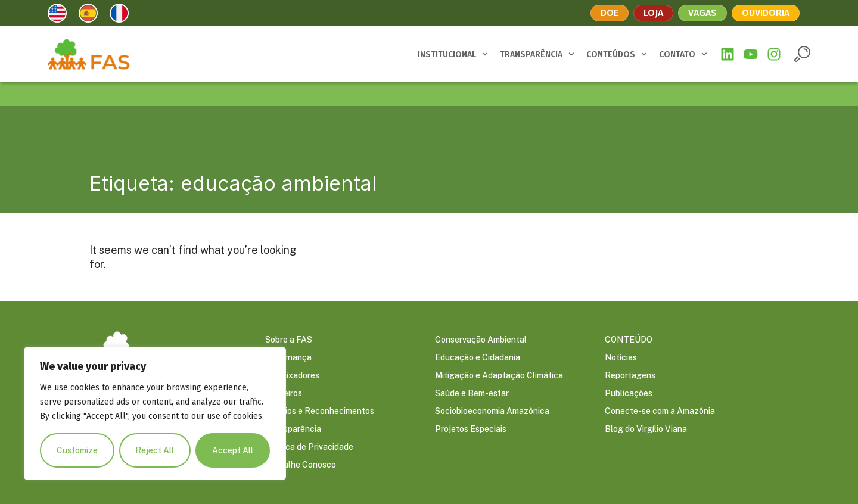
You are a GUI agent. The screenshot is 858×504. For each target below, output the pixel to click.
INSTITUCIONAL (453, 54)
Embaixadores (292, 376)
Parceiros (284, 394)
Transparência (293, 430)
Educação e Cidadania (478, 358)
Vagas (702, 13)
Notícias (621, 358)
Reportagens (630, 376)
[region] (155, 413)
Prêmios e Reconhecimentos (320, 412)
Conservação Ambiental (481, 340)
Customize (77, 450)
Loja (653, 13)
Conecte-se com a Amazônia (660, 412)
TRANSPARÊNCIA (537, 54)
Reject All (155, 450)
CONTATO (683, 54)
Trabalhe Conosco (301, 465)
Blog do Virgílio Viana (646, 430)
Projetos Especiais (471, 430)
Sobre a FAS (289, 340)
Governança (288, 358)
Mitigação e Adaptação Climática (499, 376)
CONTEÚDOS (617, 54)
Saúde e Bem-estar (472, 394)
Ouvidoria (766, 13)
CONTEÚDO (629, 340)
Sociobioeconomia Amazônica (492, 412)
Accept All (233, 450)
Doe (610, 13)
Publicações (629, 394)
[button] (802, 54)
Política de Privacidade (309, 447)
